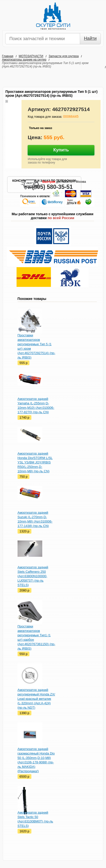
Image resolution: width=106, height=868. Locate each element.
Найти (90, 38)
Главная (8, 56)
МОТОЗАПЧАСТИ (31, 56)
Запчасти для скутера (64, 56)
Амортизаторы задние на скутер (24, 60)
